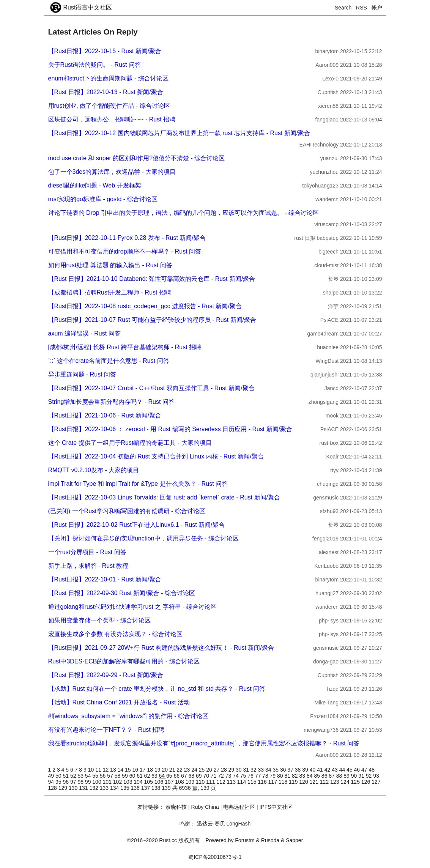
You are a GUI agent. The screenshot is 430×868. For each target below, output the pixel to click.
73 (229, 776)
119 (294, 782)
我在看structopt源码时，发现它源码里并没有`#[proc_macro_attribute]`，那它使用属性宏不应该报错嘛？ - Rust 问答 (204, 743)
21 (173, 770)
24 (195, 770)
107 (170, 782)
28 (224, 770)
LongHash (238, 824)
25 (202, 770)
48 (372, 770)
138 (157, 788)
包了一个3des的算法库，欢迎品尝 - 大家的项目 (112, 172)
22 (180, 770)
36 (284, 770)
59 (125, 776)
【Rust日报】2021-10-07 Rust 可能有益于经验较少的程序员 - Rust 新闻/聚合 (152, 320)
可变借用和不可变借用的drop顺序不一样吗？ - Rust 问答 (125, 251)
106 (160, 782)
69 (199, 776)
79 (273, 776)
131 (84, 788)
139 (167, 788)
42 (328, 770)
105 (149, 782)
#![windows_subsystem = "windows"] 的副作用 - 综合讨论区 (128, 716)
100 (97, 782)
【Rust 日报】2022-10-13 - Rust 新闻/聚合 (106, 92)
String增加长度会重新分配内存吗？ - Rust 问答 (111, 402)
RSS (361, 8)
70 (207, 776)
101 (108, 782)
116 (263, 782)
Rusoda (270, 840)
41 (321, 770)
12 (106, 770)
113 (232, 782)
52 (74, 776)
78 (266, 776)
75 (244, 776)
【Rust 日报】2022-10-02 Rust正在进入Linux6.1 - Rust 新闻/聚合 (136, 525)
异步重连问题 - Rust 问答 (82, 374)
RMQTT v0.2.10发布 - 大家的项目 (94, 470)
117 (273, 782)
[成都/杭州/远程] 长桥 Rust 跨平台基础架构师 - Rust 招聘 (125, 347)
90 (355, 776)
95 (59, 782)
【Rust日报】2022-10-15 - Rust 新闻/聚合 (105, 51)
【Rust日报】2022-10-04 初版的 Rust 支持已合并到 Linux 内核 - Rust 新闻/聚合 (156, 456)
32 (254, 770)
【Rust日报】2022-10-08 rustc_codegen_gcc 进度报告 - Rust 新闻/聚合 (145, 306)
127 (376, 782)
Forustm (245, 840)
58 (118, 776)
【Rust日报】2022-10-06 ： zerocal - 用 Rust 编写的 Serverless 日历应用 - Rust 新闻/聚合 (170, 429)
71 (214, 776)
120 (304, 782)
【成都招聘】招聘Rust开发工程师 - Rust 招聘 (110, 292)
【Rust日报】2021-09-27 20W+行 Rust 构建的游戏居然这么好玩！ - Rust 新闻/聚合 (161, 648)
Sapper (294, 840)
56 (103, 776)
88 (340, 776)
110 (201, 782)
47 (365, 770)
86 (325, 776)
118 (284, 782)
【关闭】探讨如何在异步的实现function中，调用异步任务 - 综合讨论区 (143, 538)
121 (315, 782)
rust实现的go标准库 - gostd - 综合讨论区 (103, 199)
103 (128, 782)
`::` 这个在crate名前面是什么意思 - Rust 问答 (109, 361)
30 (239, 770)
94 (52, 782)
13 (114, 770)
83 (303, 776)
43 (335, 770)
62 (148, 776)
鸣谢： (187, 824)
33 (261, 770)
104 (139, 782)
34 (269, 770)
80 (281, 776)
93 (376, 776)
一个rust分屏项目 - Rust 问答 (87, 552)
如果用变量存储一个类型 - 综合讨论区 (99, 620)
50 (59, 776)
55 (96, 776)
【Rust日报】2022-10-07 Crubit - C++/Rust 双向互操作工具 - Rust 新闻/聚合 (151, 388)
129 (64, 788)
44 (343, 770)
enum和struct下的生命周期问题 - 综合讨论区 (108, 78)
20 (165, 770)
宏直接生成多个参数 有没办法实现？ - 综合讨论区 (116, 634)
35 (276, 770)
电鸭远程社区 (239, 807)
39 (306, 770)
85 (317, 776)
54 (89, 776)
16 (136, 770)
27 (217, 770)
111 (211, 782)
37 (291, 770)
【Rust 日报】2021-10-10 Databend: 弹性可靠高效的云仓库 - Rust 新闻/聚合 (152, 279)
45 (350, 770)
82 (295, 776)
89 (347, 776)
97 (74, 782)
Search (343, 8)
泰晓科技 (176, 807)
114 (242, 782)
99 (89, 782)
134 (115, 788)
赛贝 (220, 824)
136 (136, 788)
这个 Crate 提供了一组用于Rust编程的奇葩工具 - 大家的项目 (130, 443)
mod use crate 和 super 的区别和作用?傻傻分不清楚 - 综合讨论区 (137, 158)
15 (128, 770)
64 (163, 776)
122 (325, 782)
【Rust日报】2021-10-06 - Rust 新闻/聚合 (105, 415)
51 (66, 776)
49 (52, 776)
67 (185, 776)
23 (188, 770)
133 (105, 788)
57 (111, 776)
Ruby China (205, 807)
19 (158, 770)
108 (180, 782)
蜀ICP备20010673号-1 (215, 857)
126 (366, 782)
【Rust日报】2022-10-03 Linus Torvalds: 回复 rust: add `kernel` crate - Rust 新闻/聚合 (164, 497)
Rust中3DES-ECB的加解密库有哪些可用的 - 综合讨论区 (124, 661)
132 (95, 788)
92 (369, 776)
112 (221, 782)
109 (191, 782)
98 (81, 782)
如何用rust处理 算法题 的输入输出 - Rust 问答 (110, 265)
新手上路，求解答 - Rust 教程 (88, 566)
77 (259, 776)
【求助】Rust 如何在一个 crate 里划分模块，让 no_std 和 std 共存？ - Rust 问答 (157, 689)
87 (332, 776)
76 (251, 776)
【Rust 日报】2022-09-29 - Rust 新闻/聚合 (106, 675)
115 (253, 782)
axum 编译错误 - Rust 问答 (84, 333)
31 (247, 770)
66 (177, 776)
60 (133, 776)
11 (99, 770)
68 (192, 776)
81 (288, 776)
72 (221, 776)
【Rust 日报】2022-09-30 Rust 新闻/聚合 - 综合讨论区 (122, 593)
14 (121, 770)
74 (236, 776)
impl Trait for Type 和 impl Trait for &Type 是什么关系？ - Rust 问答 (138, 484)
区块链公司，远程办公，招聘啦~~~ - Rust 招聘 (112, 119)
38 (298, 770)
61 (140, 776)
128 (53, 788)
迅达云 (205, 824)
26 (210, 770)
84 (310, 776)
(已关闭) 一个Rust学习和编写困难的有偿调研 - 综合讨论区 (127, 511)
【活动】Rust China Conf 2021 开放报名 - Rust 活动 (119, 702)
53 (81, 776)
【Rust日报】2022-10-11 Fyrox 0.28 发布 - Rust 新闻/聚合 (127, 238)
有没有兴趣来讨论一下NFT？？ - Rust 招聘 (106, 730)
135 (125, 788)
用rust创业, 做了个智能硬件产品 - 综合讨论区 (109, 106)
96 (66, 782)
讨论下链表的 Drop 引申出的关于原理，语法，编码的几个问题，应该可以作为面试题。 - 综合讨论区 (184, 213)
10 (92, 770)
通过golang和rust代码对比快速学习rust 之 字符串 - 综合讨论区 (133, 607)
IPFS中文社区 (276, 807)
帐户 (377, 8)
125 (356, 782)
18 (150, 770)
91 (362, 776)
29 (232, 770)
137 (146, 788)
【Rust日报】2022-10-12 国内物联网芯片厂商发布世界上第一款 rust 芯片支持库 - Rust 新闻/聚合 (179, 133)
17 (143, 770)
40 (313, 770)
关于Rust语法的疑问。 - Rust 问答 (95, 65)
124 (346, 782)
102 (118, 782)
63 (155, 776)
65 (170, 776)
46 (358, 770)
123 (335, 782)
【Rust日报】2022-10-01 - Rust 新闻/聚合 (105, 579)
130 (74, 788)
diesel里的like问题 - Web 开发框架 (95, 185)
